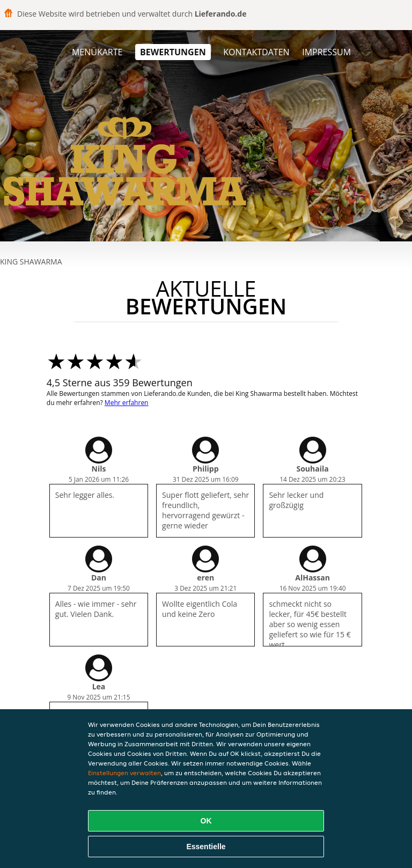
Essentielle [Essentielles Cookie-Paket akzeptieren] (206, 847)
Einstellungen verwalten (124, 773)
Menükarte (97, 52)
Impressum (326, 52)
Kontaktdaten (256, 52)
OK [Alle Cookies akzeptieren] (206, 821)
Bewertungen (173, 52)
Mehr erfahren (127, 403)
